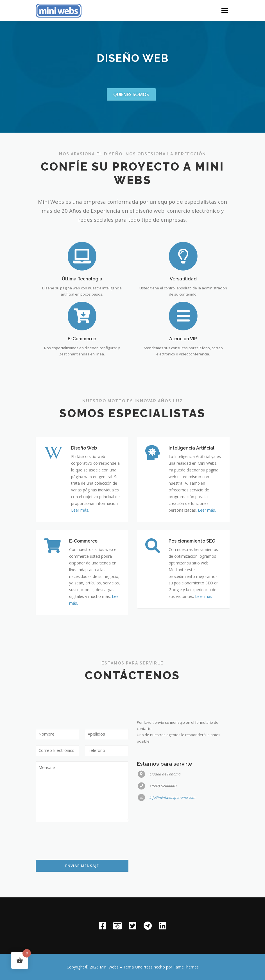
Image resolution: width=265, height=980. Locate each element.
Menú (225, 10)
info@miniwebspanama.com (172, 865)
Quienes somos (131, 94)
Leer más (204, 635)
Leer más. (80, 549)
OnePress (144, 967)
